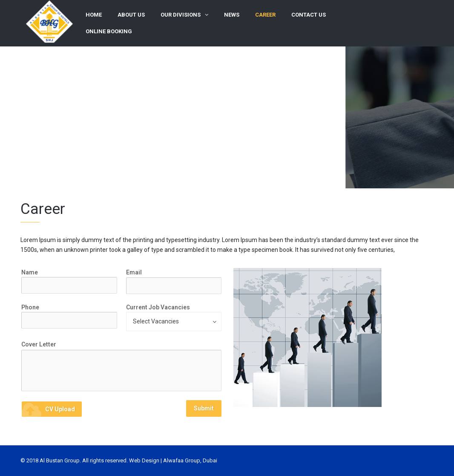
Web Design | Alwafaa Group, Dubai (173, 460)
